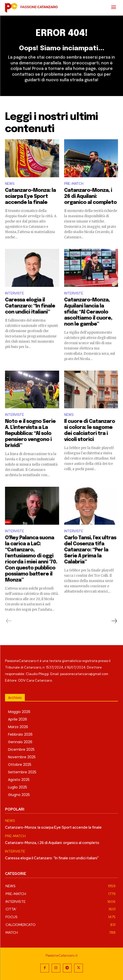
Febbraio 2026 (20, 734)
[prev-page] (9, 621)
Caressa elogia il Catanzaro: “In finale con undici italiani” (30, 306)
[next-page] (114, 621)
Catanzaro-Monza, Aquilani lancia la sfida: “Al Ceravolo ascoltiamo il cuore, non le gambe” (88, 312)
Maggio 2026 (19, 712)
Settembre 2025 (22, 772)
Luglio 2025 (18, 787)
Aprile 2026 (18, 719)
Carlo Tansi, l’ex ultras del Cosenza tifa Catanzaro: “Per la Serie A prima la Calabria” (90, 550)
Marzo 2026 (18, 727)
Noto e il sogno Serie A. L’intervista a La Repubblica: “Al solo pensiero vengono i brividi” (30, 434)
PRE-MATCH (74, 184)
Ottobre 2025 (20, 765)
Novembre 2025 (22, 757)
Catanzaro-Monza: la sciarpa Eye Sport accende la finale (30, 196)
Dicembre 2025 (21, 749)
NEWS (10, 184)
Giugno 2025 (19, 795)
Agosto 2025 (19, 780)
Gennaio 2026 (20, 742)
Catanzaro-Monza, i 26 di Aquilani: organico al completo (90, 196)
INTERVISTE (15, 293)
